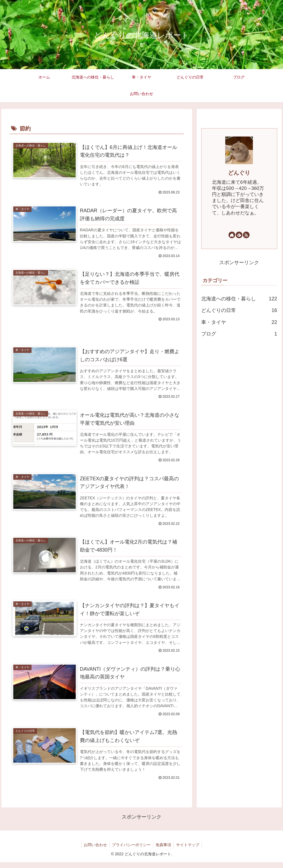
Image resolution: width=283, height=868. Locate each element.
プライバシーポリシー (131, 851)
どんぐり (239, 173)
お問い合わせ (94, 851)
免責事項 (164, 851)
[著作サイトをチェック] (232, 235)
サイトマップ (189, 851)
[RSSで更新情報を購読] (246, 235)
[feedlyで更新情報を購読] (239, 235)
